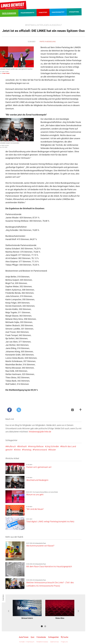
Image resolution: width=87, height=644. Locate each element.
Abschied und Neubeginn (37, 480)
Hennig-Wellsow (36, 446)
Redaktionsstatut (42, 642)
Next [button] (78, 611)
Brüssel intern (27, 618)
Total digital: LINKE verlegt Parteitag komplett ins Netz (50, 522)
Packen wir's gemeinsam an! (39, 467)
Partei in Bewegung (48, 42)
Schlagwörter (53, 637)
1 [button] (42, 626)
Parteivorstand (40, 450)
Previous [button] (9, 611)
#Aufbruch (11, 446)
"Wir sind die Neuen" (35, 509)
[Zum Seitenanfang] (81, 410)
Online (18, 450)
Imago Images (6, 73)
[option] (27, 610)
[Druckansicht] (72, 410)
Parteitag (27, 450)
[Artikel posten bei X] (19, 410)
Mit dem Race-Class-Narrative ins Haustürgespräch (49, 566)
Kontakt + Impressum (27, 642)
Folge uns (64, 642)
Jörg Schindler (53, 446)
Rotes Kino (60, 618)
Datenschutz (54, 642)
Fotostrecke (41, 637)
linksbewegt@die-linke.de (40, 432)
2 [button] (45, 626)
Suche (65, 637)
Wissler (53, 450)
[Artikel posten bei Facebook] (10, 410)
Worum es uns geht (35, 495)
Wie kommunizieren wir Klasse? (40, 546)
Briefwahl (23, 446)
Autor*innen (24, 637)
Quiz (33, 637)
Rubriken (3, 598)
